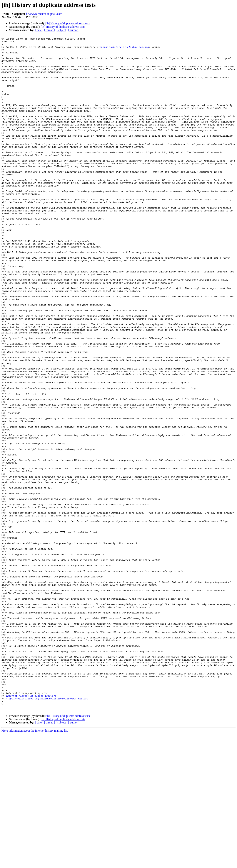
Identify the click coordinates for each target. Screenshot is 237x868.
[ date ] (39, 30)
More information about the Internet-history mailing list (35, 865)
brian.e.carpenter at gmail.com (44, 14)
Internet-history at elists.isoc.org (31, 828)
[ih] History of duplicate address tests (68, 23)
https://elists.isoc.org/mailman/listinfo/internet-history (47, 831)
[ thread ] (50, 30)
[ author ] (74, 30)
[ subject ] (62, 30)
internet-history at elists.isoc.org (124, 49)
